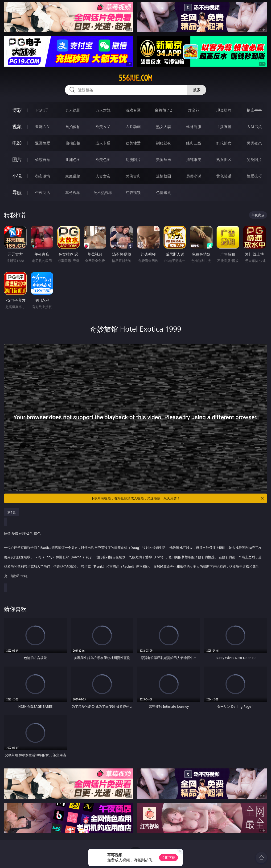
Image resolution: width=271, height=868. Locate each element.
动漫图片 (133, 160)
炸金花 (194, 110)
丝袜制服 (194, 127)
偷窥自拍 (43, 160)
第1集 (12, 512)
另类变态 (254, 143)
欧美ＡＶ (103, 127)
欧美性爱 (133, 143)
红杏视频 (133, 193)
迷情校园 (164, 176)
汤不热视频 (103, 193)
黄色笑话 (224, 176)
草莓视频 (73, 193)
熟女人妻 (164, 127)
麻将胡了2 (163, 110)
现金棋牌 (224, 110)
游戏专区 (133, 110)
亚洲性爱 (43, 143)
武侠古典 (133, 176)
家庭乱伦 (73, 176)
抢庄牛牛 (254, 110)
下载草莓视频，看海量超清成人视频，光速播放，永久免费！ (178, 498)
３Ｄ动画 (133, 127)
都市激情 (43, 176)
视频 (17, 127)
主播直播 (224, 127)
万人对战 (103, 110)
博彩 (17, 110)
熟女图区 (224, 160)
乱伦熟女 (224, 143)
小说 (17, 176)
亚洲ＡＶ (43, 127)
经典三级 (194, 143)
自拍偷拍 (73, 127)
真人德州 (73, 110)
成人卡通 (103, 143)
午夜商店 (43, 193)
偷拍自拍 (73, 143)
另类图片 (254, 160)
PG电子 (43, 110)
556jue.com (136, 78)
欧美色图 (103, 160)
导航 (17, 192)
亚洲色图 (73, 160)
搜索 (197, 90)
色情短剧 (164, 193)
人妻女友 (103, 176)
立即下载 (168, 858)
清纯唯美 (194, 160)
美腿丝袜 (164, 160)
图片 (17, 159)
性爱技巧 (254, 176)
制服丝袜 (164, 143)
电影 (17, 143)
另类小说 (194, 176)
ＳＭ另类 (254, 127)
